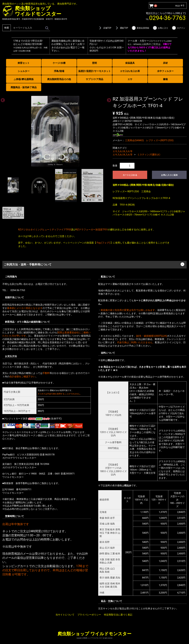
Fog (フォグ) (103, 243)
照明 (94, 63)
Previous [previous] (2, 99)
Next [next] (108, 99)
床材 (165, 63)
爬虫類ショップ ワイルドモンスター (94, 634)
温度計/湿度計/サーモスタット (94, 71)
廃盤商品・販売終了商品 (24, 87)
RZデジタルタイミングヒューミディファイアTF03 (45, 229)
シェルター (24, 71)
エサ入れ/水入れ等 (130, 71)
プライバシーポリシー (89, 615)
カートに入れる (130, 175)
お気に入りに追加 (169, 175)
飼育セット (24, 63)
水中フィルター (165, 71)
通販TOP (121, 28)
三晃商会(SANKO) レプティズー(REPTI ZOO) (149, 140)
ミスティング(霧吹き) (149, 155)
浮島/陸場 (59, 71)
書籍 (165, 79)
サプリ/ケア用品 (94, 79)
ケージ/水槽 (59, 63)
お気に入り (160, 28)
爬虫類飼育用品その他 (59, 79)
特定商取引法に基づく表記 (118, 615)
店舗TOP (105, 28)
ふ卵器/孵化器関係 (24, 79)
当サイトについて (65, 615)
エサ (130, 79)
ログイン (178, 28)
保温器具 (130, 63)
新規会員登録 (140, 28)
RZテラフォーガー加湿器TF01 (92, 229)
